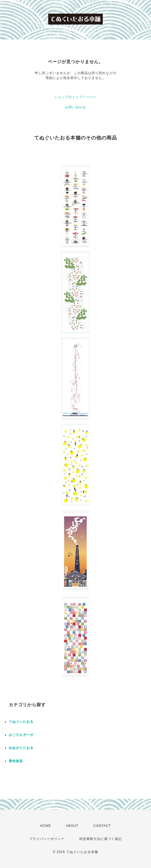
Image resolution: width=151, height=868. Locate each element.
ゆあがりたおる (21, 748)
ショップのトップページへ (75, 97)
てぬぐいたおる (21, 722)
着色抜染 (16, 761)
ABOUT (72, 826)
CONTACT (102, 826)
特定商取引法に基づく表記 (101, 839)
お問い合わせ (75, 107)
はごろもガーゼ (21, 735)
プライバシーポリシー (47, 839)
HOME (46, 826)
